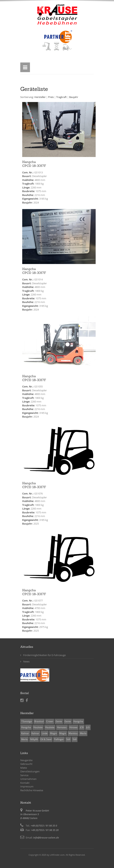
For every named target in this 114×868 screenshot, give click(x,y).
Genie (59, 721)
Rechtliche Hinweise (32, 790)
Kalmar (25, 733)
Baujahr (74, 97)
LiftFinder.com (57, 855)
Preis (51, 97)
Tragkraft (61, 97)
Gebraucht (26, 764)
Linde (45, 733)
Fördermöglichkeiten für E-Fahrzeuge (44, 655)
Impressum (27, 786)
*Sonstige (27, 721)
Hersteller (40, 97)
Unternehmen (28, 779)
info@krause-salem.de (46, 838)
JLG (88, 727)
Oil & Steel (46, 739)
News (26, 661)
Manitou (73, 733)
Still (68, 739)
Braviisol (39, 721)
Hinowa (73, 727)
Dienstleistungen (30, 771)
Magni (53, 733)
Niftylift (34, 739)
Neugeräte (26, 760)
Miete (24, 768)
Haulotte (38, 727)
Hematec (62, 727)
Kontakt (25, 783)
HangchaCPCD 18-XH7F (34, 164)
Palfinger (59, 739)
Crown (50, 721)
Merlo (83, 733)
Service (24, 775)
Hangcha (78, 721)
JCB (82, 727)
